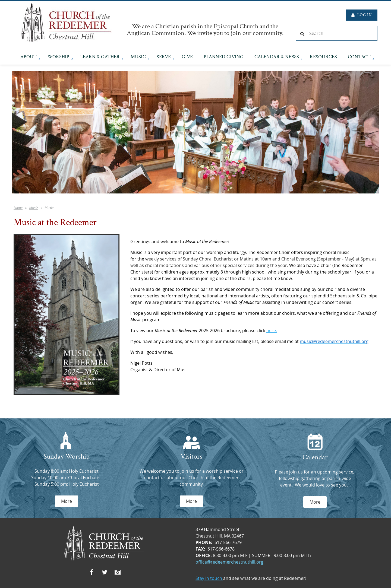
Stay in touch (209, 578)
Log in (365, 15)
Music (34, 208)
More (67, 501)
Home (18, 208)
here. (272, 330)
